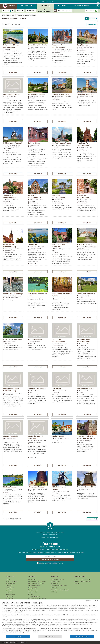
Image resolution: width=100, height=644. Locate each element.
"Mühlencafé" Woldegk (36, 487)
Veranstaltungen (80, 576)
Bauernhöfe (9, 596)
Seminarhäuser (10, 583)
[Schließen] (98, 601)
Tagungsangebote (34, 596)
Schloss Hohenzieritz (85, 244)
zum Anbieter (13, 72)
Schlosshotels (10, 598)
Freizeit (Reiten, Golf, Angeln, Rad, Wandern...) (37, 599)
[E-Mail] (50, 556)
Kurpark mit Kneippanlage (13, 294)
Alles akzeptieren (82, 637)
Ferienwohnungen (11, 581)
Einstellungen (50, 637)
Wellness (54, 592)
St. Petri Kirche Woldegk (62, 143)
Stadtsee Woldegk (10, 487)
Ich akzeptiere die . (50, 563)
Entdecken (19, 15)
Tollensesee (32, 244)
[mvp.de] (97, 1)
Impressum (5, 642)
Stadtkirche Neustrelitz (37, 389)
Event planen (33, 588)
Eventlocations (33, 590)
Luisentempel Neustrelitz (13, 339)
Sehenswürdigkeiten (58, 579)
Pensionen (9, 590)
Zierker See (57, 389)
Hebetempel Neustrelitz (86, 294)
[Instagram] (94, 1)
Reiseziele (54, 588)
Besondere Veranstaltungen (60, 590)
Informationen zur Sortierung (91, 21)
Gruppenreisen (33, 592)
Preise (19, 11)
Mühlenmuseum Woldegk (13, 143)
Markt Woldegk (58, 436)
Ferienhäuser (10, 588)
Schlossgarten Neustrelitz (38, 94)
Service (98, 6)
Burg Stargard (82, 45)
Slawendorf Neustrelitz (86, 389)
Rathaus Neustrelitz (11, 436)
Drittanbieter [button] (23, 642)
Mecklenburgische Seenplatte (32, 1)
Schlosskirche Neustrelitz (37, 45)
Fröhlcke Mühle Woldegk (86, 487)
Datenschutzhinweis (14, 642)
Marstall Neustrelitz (35, 339)
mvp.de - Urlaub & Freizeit (50, 535)
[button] (13, 5)
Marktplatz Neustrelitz (85, 94)
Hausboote (9, 592)
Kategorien (7, 11)
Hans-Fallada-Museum (12, 94)
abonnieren (50, 559)
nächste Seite (92, 25)
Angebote (32, 576)
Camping (8, 586)
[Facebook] (91, 1)
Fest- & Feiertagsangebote (37, 581)
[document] (50, 618)
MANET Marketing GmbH (52, 537)
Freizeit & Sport (56, 581)
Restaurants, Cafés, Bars (59, 586)
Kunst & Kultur (56, 583)
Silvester (31, 594)
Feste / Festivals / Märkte (82, 579)
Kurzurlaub (32, 579)
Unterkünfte (10, 576)
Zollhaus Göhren (34, 143)
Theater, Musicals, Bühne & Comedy (83, 582)
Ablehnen (18, 637)
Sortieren (92, 19)
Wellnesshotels (10, 594)
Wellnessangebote (34, 586)
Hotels (8, 579)
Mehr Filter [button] (31, 11)
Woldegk (47, 1)
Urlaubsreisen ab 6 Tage (36, 583)
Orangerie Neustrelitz (61, 94)
